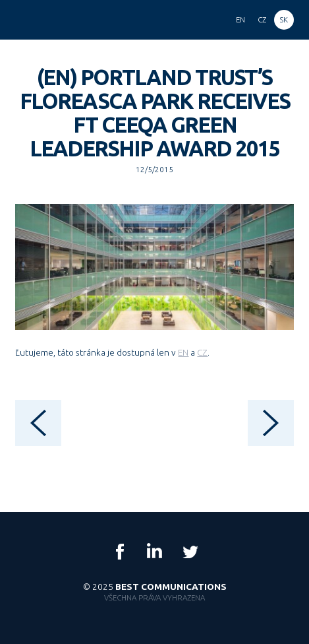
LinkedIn (155, 552)
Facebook (120, 552)
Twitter (190, 552)
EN (183, 352)
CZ (202, 352)
